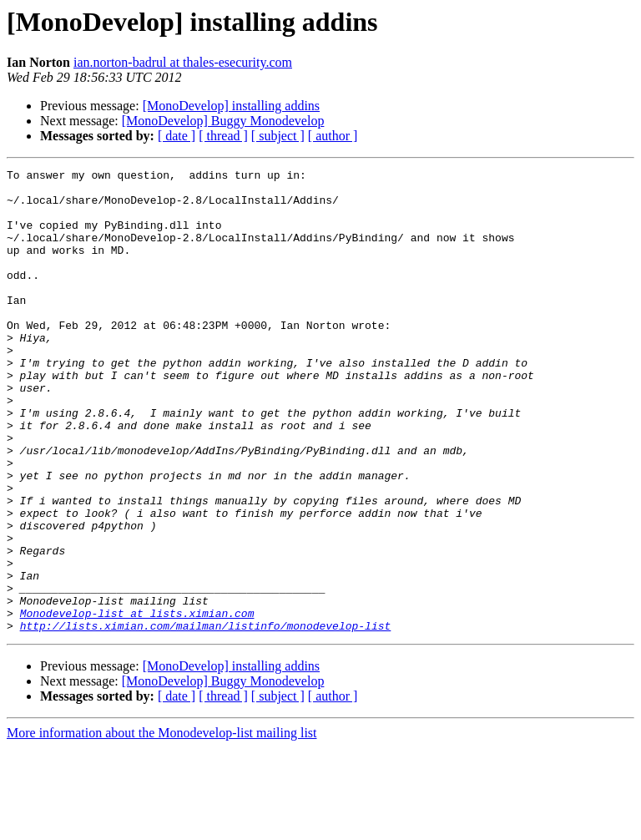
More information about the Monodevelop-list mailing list (162, 825)
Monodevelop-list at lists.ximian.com (137, 703)
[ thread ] (223, 136)
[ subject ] (278, 136)
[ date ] (177, 136)
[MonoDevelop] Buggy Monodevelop (223, 121)
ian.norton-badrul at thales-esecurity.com (183, 62)
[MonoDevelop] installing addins (231, 106)
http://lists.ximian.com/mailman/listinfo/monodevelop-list (206, 718)
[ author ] (333, 136)
